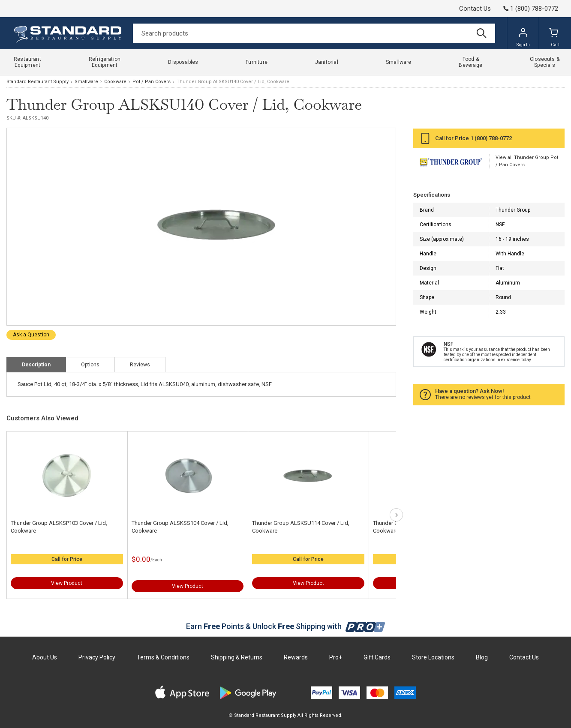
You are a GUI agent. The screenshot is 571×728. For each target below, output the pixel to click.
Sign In (523, 37)
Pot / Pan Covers (152, 82)
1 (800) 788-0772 (491, 138)
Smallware (86, 82)
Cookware (115, 82)
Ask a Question (31, 335)
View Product (67, 583)
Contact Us (475, 9)
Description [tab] (36, 365)
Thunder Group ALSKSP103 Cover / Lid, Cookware (59, 527)
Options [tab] (90, 365)
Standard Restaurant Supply (38, 82)
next (396, 515)
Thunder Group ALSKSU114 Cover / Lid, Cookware (301, 527)
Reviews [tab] (140, 365)
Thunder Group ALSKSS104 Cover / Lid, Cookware (180, 527)
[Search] (314, 33)
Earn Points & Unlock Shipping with (286, 626)
